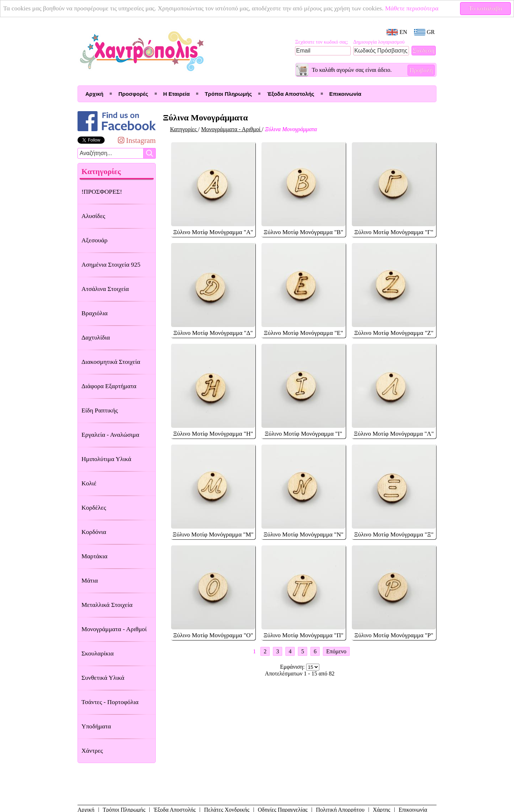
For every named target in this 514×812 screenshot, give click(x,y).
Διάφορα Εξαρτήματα (109, 386)
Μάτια (90, 580)
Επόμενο (336, 651)
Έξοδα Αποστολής (290, 94)
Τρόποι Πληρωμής (228, 94)
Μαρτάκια (94, 556)
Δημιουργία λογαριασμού (379, 42)
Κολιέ (89, 483)
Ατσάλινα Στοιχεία (105, 289)
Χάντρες (92, 751)
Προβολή (421, 70)
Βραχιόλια (94, 313)
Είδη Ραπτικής (100, 410)
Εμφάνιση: (293, 667)
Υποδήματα (96, 726)
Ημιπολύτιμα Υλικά (106, 459)
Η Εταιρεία (176, 94)
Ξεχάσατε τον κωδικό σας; (322, 42)
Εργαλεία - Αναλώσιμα (110, 435)
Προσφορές (133, 94)
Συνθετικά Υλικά (103, 678)
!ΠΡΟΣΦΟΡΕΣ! (102, 192)
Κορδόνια (94, 532)
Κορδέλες (94, 508)
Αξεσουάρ (94, 240)
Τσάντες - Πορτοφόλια (110, 702)
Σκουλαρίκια (98, 653)
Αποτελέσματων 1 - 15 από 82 (300, 674)
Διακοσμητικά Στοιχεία (111, 362)
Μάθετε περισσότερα (412, 8)
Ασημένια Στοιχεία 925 (111, 264)
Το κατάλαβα (486, 8)
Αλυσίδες (93, 216)
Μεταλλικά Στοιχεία (107, 605)
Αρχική (94, 94)
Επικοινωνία (345, 94)
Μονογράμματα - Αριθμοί (114, 629)
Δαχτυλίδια (96, 337)
